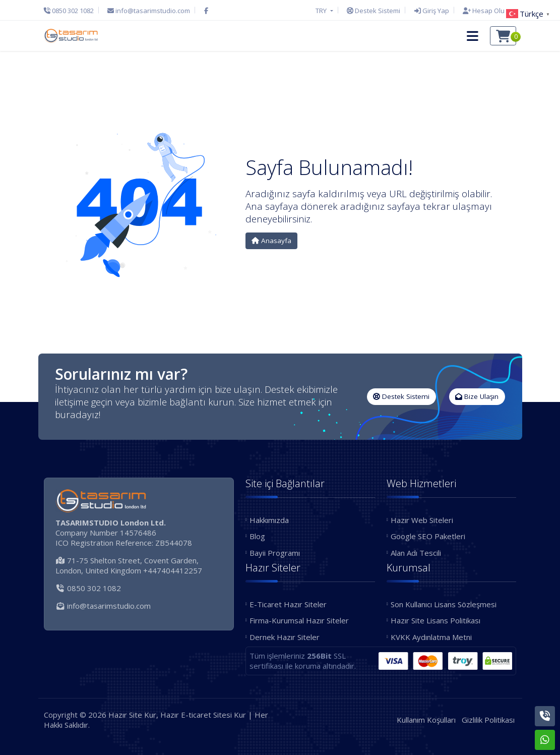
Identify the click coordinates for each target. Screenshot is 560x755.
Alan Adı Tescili (416, 553)
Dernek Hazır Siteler (285, 637)
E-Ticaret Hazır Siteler (288, 604)
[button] (473, 36)
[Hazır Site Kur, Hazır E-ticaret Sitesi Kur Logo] (71, 36)
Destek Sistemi (401, 396)
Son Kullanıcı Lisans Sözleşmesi (444, 604)
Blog (257, 536)
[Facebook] (206, 11)
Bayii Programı (275, 553)
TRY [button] (322, 11)
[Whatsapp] (545, 740)
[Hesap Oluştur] (487, 11)
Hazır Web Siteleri (422, 520)
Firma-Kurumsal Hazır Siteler (299, 620)
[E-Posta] (149, 11)
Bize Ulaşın (477, 396)
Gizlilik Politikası (488, 720)
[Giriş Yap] (432, 11)
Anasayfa (271, 241)
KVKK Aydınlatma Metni (431, 637)
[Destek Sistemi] (374, 11)
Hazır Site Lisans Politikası (435, 620)
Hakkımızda (269, 520)
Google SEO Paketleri (428, 536)
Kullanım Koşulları (426, 720)
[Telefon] (71, 11)
